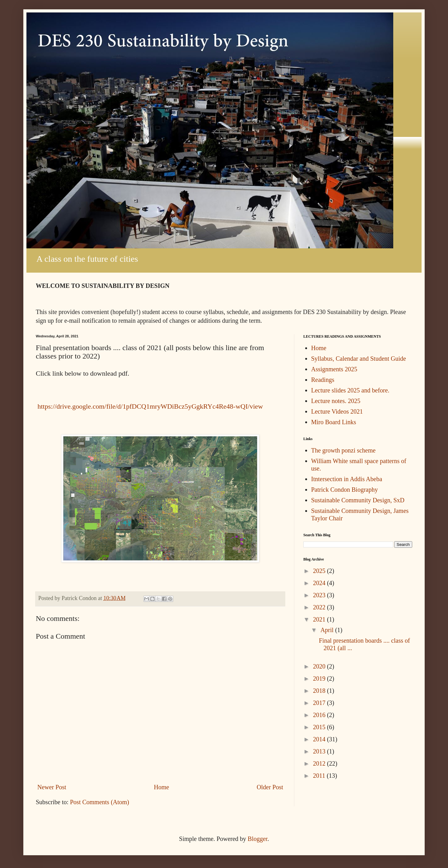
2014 (320, 739)
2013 (320, 751)
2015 (320, 727)
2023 (320, 595)
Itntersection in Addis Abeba (347, 479)
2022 (320, 607)
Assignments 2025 (334, 369)
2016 (320, 715)
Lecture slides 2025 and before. (350, 390)
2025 (320, 571)
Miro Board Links (334, 422)
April (328, 630)
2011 (320, 776)
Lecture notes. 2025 (336, 401)
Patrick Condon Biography (344, 490)
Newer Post (52, 787)
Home (161, 787)
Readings (323, 380)
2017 (320, 703)
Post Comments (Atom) (100, 802)
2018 (320, 691)
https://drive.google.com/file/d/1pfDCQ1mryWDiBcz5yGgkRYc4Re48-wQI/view (149, 406)
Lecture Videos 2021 (337, 411)
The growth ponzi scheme (343, 450)
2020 (320, 666)
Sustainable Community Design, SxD (358, 500)
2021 (320, 619)
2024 (320, 583)
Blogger (257, 839)
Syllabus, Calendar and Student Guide (359, 359)
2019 (320, 678)
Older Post (270, 787)
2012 (320, 763)
